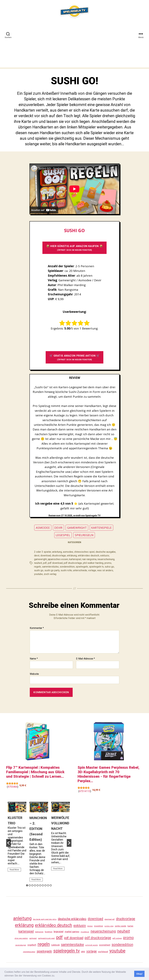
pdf (45, 563)
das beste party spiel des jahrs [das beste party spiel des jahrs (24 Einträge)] (45, 919)
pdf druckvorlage (73, 563)
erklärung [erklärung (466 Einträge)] (24, 925)
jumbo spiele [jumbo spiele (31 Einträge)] (121, 926)
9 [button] (48, 885)
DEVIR (58, 528)
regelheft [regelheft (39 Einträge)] (32, 945)
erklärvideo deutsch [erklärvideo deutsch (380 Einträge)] (54, 925)
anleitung (57, 552)
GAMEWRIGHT (77, 528)
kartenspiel (75, 559)
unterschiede (80, 570)
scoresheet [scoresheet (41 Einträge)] (105, 945)
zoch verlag (50, 574)
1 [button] (27, 885)
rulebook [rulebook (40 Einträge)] (55, 945)
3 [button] (32, 885)
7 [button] (43, 885)
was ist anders (105, 570)
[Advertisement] (74, 46)
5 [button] (38, 885)
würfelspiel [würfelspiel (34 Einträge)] (103, 952)
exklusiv (105, 556)
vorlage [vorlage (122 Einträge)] (92, 951)
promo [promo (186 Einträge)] (128, 938)
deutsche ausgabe (106, 552)
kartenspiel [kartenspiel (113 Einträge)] (26, 931)
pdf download (55, 563)
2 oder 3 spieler (43, 552)
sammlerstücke (50, 567)
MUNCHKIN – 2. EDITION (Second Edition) (38, 829)
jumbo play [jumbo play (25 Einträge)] (109, 926)
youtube (38, 574)
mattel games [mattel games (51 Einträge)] (72, 932)
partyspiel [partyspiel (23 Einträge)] (33, 938)
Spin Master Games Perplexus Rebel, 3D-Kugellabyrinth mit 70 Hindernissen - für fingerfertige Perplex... (109, 774)
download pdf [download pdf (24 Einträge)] (110, 919)
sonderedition (67, 567)
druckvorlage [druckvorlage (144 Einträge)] (126, 919)
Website (34, 674)
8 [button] (45, 885)
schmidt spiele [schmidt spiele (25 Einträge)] (92, 945)
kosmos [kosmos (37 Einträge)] (49, 932)
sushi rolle (66, 570)
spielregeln (82, 567)
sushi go (39, 570)
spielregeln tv (96, 567)
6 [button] (40, 885)
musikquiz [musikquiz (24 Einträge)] (85, 932)
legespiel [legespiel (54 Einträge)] (59, 932)
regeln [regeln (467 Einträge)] (44, 944)
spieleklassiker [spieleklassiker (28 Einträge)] (29, 952)
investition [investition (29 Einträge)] (99, 926)
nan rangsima (89, 559)
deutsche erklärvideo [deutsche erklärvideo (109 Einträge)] (72, 919)
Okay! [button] (139, 974)
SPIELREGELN (84, 535)
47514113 (85, 791)
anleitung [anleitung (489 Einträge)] (22, 918)
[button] (56, 976)
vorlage (92, 570)
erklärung (72, 556)
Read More (14, 870)
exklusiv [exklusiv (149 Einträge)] (80, 926)
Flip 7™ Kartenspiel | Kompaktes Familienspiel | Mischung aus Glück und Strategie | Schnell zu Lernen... (35, 772)
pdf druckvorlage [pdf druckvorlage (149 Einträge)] (98, 938)
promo (108, 563)
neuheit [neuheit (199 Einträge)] (124, 931)
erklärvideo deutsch (89, 556)
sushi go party (52, 570)
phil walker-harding (93, 563)
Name (34, 659)
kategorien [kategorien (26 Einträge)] (39, 932)
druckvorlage (59, 556)
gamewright (40, 559)
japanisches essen (58, 559)
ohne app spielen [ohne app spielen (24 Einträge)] (21, 938)
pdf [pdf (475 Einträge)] (59, 937)
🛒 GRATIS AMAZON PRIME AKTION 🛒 (75, 357)
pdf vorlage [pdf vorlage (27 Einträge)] (117, 938)
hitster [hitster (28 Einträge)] (90, 926)
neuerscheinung (106, 559)
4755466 (13, 787)
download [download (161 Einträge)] (95, 919)
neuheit (38, 563)
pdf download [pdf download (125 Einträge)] (74, 938)
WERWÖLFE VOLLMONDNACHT (60, 823)
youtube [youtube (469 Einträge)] (117, 951)
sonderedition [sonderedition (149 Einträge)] (122, 945)
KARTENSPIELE (101, 528)
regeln (37, 567)
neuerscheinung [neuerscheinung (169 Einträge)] (103, 931)
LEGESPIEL (63, 535)
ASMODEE (43, 528)
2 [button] (30, 885)
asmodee (68, 552)
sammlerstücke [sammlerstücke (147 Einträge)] (72, 945)
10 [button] (51, 885)
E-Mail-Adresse (85, 659)
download (46, 556)
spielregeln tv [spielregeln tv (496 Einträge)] (67, 951)
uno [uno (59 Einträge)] (83, 951)
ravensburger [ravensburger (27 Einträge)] (21, 945)
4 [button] (35, 885)
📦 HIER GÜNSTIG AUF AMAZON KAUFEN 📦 (74, 248)
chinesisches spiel (84, 552)
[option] (17, 838)
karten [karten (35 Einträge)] (130, 926)
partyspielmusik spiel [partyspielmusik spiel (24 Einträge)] (46, 938)
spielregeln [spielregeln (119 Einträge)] (44, 951)
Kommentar (37, 628)
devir (37, 556)
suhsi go (109, 567)
